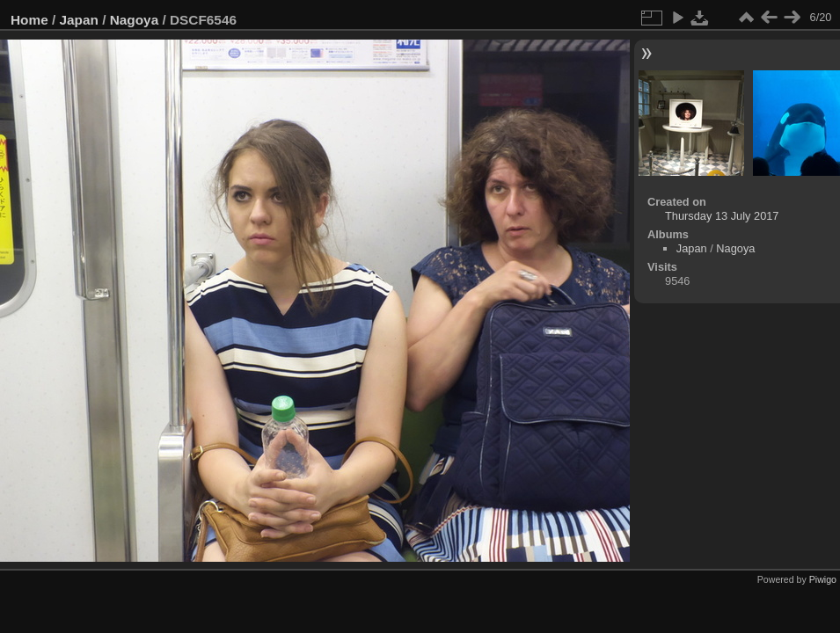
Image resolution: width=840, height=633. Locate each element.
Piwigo (823, 579)
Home (29, 20)
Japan (79, 20)
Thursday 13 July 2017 (722, 216)
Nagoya (134, 20)
